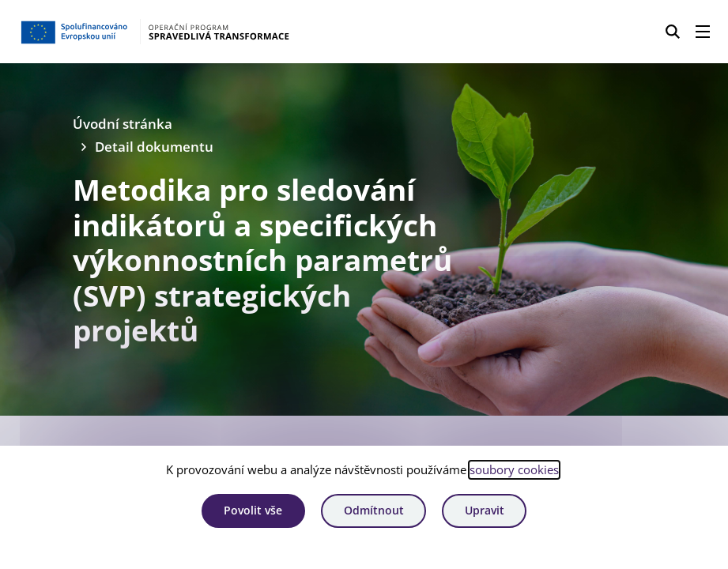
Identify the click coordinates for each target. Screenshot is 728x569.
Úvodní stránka (123, 124)
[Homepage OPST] (180, 32)
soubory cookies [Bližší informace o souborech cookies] (514, 469)
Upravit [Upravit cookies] (485, 510)
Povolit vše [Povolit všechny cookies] (253, 510)
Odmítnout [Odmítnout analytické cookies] (374, 510)
